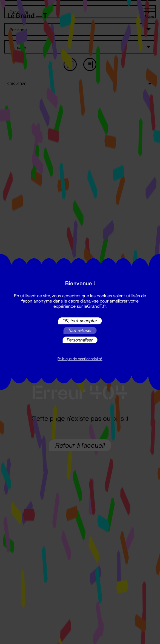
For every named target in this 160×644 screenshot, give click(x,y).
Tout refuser (80, 330)
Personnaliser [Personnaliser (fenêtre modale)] (80, 340)
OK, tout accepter (80, 321)
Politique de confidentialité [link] (80, 359)
